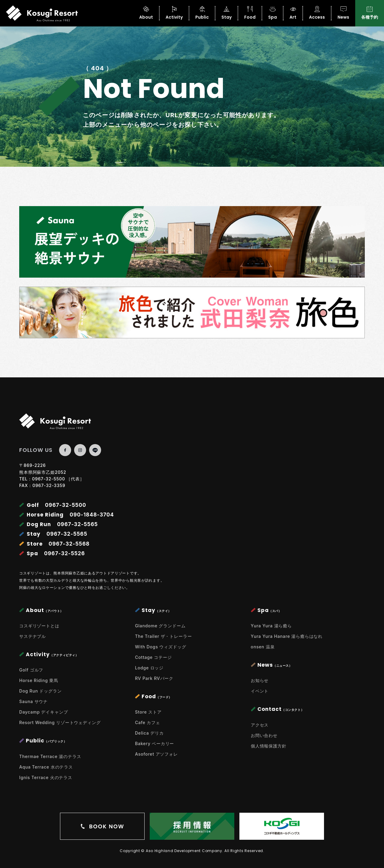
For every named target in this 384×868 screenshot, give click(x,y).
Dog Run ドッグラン (40, 691)
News (343, 13)
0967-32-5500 (49, 479)
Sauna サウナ (33, 701)
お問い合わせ (264, 735)
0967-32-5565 (77, 524)
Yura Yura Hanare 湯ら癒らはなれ (287, 636)
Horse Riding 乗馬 (39, 680)
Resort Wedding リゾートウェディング (60, 722)
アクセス (260, 725)
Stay (226, 13)
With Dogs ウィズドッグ (160, 647)
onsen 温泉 (263, 647)
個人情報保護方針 (269, 746)
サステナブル (33, 636)
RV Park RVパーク (154, 678)
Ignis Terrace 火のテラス (46, 777)
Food (250, 13)
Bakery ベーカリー (154, 743)
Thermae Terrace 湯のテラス (50, 756)
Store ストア (148, 712)
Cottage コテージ (153, 657)
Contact (277, 709)
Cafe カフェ (148, 722)
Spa (273, 13)
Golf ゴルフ (31, 670)
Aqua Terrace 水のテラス (46, 767)
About (146, 13)
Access (317, 13)
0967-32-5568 (69, 544)
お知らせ (260, 680)
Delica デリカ (149, 733)
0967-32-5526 (64, 553)
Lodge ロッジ (149, 668)
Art (293, 13)
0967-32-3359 (49, 485)
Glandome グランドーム (160, 626)
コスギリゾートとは (39, 626)
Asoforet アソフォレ (156, 754)
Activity (174, 13)
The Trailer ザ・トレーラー (163, 636)
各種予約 (370, 13)
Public (202, 13)
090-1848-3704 (92, 515)
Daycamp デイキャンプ (43, 712)
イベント (260, 691)
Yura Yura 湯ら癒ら (271, 626)
